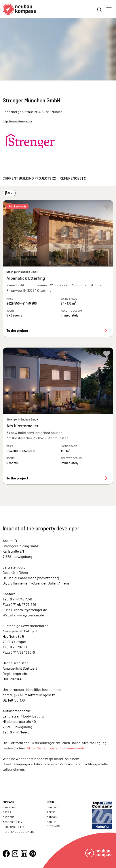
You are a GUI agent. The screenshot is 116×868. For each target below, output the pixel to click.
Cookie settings (53, 824)
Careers (9, 817)
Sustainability (13, 827)
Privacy (52, 817)
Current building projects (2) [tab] (29, 178)
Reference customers (19, 832)
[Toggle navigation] (109, 9)
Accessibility (12, 822)
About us (9, 807)
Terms (51, 812)
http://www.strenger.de (17, 121)
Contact (53, 807)
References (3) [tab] (73, 178)
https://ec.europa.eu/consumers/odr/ (56, 748)
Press (7, 812)
